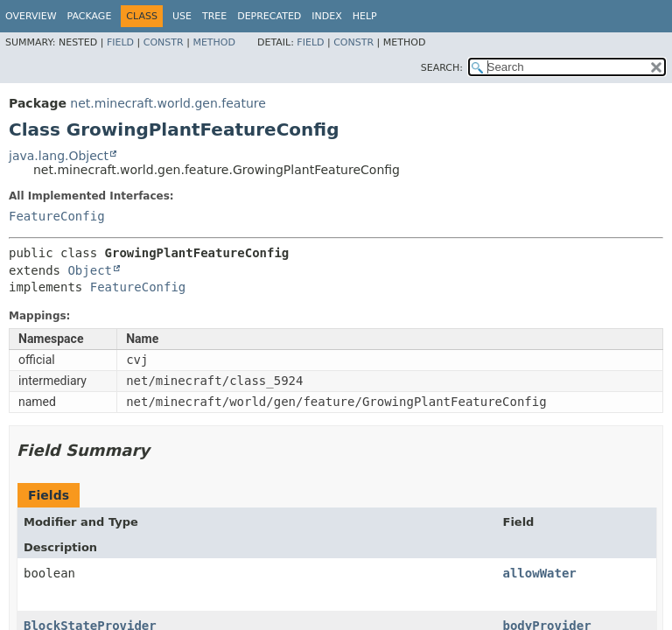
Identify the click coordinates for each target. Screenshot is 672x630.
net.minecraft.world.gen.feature (168, 103)
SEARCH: (442, 68)
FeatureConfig (57, 216)
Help (365, 16)
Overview (31, 16)
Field (120, 42)
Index (326, 16)
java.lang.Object (59, 156)
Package (90, 16)
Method (214, 42)
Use (182, 16)
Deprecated (269, 16)
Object (90, 270)
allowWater (540, 573)
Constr (164, 42)
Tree (214, 16)
